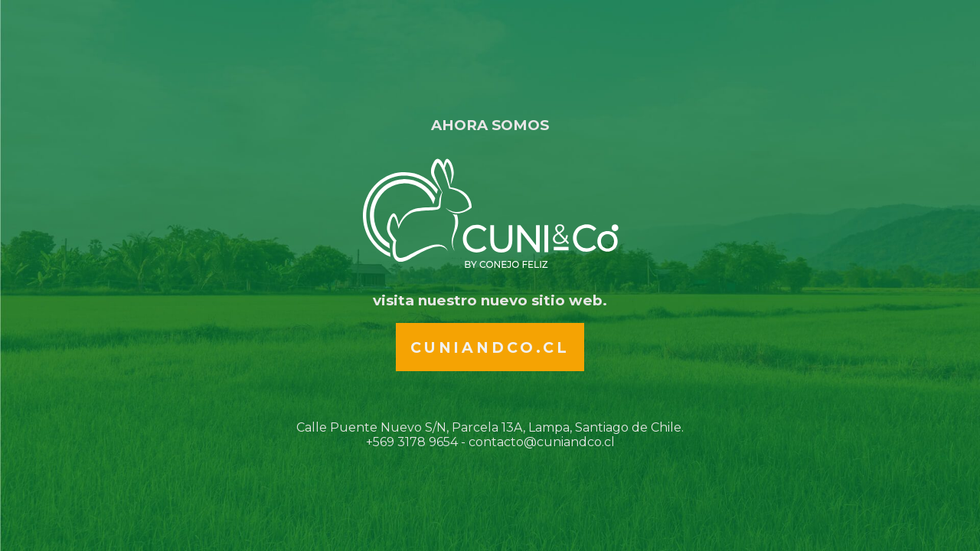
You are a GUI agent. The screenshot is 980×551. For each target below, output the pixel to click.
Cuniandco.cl (490, 347)
